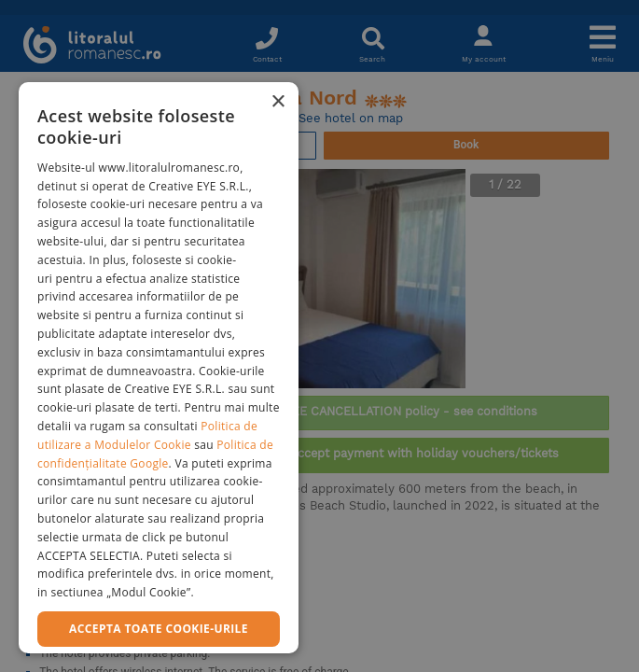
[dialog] (159, 368)
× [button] (278, 102)
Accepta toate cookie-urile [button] (159, 629)
